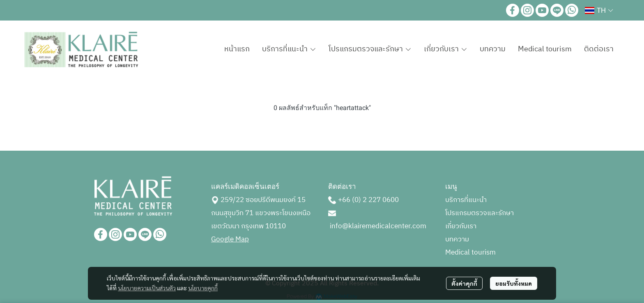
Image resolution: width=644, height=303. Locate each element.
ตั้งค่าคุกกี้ (464, 283)
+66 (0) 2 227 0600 (368, 200)
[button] (599, 10)
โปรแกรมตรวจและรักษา (480, 213)
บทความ (457, 239)
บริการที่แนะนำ (466, 200)
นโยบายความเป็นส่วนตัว (147, 288)
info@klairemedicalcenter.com (378, 226)
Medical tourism (470, 252)
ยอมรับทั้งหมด (514, 283)
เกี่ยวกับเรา (461, 226)
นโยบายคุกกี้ (203, 288)
